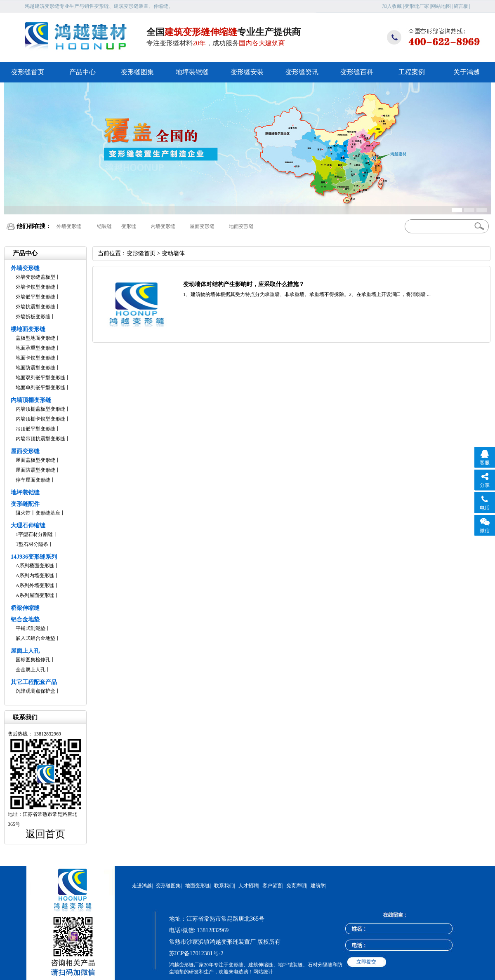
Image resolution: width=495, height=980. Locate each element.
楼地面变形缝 (28, 329)
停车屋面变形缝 (33, 480)
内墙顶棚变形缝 (31, 400)
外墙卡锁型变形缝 (35, 287)
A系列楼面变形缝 (35, 566)
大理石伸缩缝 (28, 525)
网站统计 (263, 972)
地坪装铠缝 (192, 72)
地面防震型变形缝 (35, 368)
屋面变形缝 (202, 226)
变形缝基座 (48, 513)
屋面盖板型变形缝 (35, 460)
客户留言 (272, 886)
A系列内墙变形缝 (35, 576)
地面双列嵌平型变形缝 (40, 378)
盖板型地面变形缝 (35, 338)
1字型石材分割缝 (34, 534)
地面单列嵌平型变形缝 (40, 388)
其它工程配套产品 (34, 682)
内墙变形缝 (163, 226)
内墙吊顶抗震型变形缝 (40, 439)
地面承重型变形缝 (35, 348)
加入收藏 (392, 6)
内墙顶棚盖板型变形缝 (40, 409)
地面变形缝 (241, 226)
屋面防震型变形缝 (35, 470)
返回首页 (45, 834)
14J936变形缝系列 (34, 557)
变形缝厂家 (417, 6)
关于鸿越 (467, 72)
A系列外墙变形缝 (35, 585)
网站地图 (441, 6)
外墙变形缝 (69, 226)
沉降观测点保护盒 (35, 691)
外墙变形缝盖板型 (35, 277)
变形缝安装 (247, 72)
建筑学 (318, 886)
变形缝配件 (25, 504)
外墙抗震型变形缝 (35, 307)
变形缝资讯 (302, 72)
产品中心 (82, 72)
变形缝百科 (357, 72)
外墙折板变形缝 (33, 317)
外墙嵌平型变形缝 (35, 297)
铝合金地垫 (25, 619)
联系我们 (224, 886)
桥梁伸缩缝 (25, 608)
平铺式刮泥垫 (31, 628)
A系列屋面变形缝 (35, 595)
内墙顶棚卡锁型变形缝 (40, 419)
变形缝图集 (137, 72)
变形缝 (129, 226)
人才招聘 (248, 886)
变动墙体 (173, 253)
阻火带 (23, 513)
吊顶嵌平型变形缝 (35, 429)
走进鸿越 (142, 886)
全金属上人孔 (31, 670)
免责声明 (296, 886)
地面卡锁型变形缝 (35, 358)
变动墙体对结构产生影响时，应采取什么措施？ (244, 284)
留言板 (461, 6)
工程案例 (412, 72)
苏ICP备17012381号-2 (196, 953)
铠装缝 (104, 226)
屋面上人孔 (25, 651)
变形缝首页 (28, 72)
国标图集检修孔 (33, 660)
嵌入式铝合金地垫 (35, 638)
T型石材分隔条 (32, 544)
